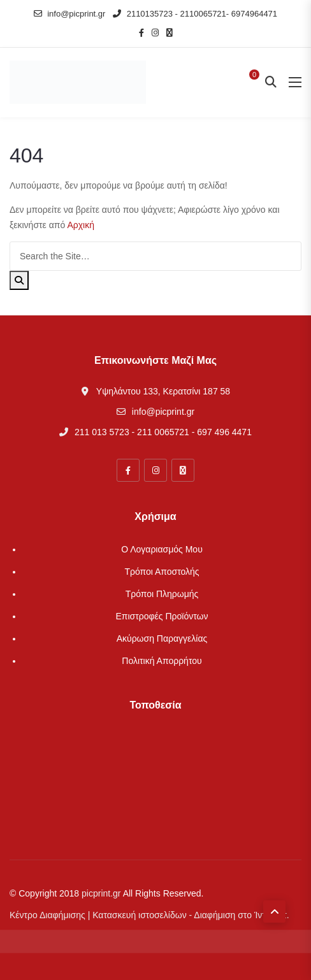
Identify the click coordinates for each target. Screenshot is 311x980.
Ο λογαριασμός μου (162, 549)
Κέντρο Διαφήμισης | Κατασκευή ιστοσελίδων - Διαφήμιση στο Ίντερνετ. (149, 915)
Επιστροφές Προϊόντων (162, 616)
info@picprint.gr (70, 14)
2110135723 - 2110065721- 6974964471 (195, 14)
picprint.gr (101, 893)
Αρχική (81, 225)
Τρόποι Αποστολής (162, 572)
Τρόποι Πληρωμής (162, 594)
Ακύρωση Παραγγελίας (162, 638)
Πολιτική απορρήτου (162, 661)
